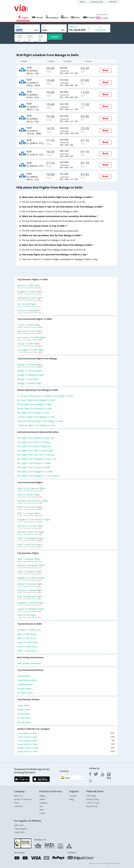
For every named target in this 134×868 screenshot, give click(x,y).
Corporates (19, 832)
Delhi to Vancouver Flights (30, 507)
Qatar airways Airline (27, 680)
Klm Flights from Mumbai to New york (36, 438)
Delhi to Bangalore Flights (30, 571)
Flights (42, 796)
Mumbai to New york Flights (31, 532)
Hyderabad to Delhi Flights (30, 298)
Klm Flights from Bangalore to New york (37, 459)
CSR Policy (91, 796)
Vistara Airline (24, 714)
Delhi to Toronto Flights (29, 495)
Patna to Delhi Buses (27, 647)
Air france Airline (25, 693)
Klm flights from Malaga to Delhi (33, 413)
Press (17, 803)
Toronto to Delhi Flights (29, 325)
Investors (19, 806)
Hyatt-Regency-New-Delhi (66, 231)
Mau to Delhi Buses (27, 638)
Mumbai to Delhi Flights (29, 285)
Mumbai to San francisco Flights (33, 501)
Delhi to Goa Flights (27, 615)
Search (55, 37)
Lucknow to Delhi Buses (29, 630)
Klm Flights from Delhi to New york (34, 446)
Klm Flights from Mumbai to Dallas (34, 463)
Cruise (42, 813)
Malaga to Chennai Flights (30, 371)
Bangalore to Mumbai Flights (31, 578)
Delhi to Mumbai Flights (29, 559)
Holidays (43, 803)
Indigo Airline (23, 705)
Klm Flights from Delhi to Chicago (33, 442)
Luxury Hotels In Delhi (66, 744)
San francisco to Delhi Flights (31, 337)
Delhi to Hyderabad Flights (30, 596)
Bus (41, 806)
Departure (73, 27)
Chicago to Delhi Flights (29, 344)
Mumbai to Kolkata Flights (30, 590)
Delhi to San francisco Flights (31, 488)
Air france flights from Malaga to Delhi (36, 400)
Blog (72, 799)
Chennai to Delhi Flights (29, 310)
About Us (19, 796)
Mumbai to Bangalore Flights (31, 565)
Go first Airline (24, 718)
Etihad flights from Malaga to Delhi (34, 404)
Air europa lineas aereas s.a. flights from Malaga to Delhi (45, 396)
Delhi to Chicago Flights (29, 513)
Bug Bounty (92, 806)
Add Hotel (19, 825)
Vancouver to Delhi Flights (30, 331)
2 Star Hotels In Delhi (66, 737)
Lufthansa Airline (25, 684)
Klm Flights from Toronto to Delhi (34, 467)
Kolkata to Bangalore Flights (31, 609)
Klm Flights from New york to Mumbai (36, 455)
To (44, 27)
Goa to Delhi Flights (27, 304)
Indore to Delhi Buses (28, 642)
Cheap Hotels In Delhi (66, 751)
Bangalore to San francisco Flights (34, 519)
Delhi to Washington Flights (30, 538)
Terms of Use (93, 803)
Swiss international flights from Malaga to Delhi (40, 421)
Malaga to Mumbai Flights (30, 364)
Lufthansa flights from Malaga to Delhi (36, 417)
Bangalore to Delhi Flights (30, 292)
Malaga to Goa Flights (28, 379)
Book (105, 70)
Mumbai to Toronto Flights (30, 526)
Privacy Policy (93, 799)
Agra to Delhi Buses (27, 634)
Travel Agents (21, 829)
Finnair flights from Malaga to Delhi (35, 409)
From (18, 27)
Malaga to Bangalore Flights (31, 375)
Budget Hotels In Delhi (66, 748)
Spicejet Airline (24, 722)
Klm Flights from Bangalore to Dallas (35, 472)
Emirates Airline (24, 689)
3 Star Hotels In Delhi (66, 733)
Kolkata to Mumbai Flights (30, 584)
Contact (73, 796)
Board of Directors (23, 799)
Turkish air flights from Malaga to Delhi (36, 425)
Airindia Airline (24, 676)
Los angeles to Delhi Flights (31, 350)
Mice (42, 810)
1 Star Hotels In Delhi (66, 741)
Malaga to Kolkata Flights (29, 383)
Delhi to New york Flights (29, 544)
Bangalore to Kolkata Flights (31, 603)
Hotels (42, 799)
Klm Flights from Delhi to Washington (35, 451)
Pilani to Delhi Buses (27, 651)
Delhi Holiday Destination (29, 663)
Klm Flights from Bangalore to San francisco (39, 476)
